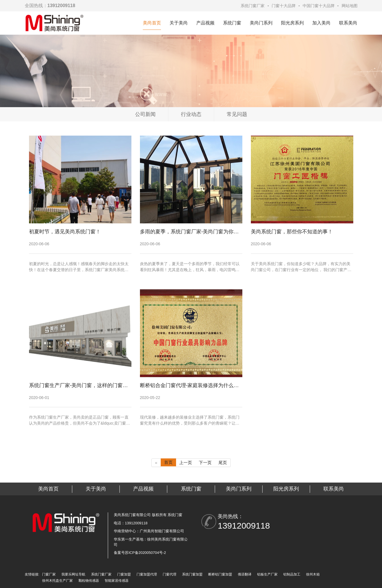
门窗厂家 (49, 574)
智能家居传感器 (117, 581)
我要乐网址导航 (73, 574)
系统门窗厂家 (253, 6)
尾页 (223, 463)
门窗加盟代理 (147, 574)
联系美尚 (348, 23)
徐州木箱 (313, 574)
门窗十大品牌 (284, 6)
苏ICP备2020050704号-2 (145, 553)
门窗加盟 (124, 574)
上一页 (186, 463)
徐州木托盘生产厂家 (57, 581)
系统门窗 (232, 23)
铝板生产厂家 (267, 574)
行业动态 (191, 114)
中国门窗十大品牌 (319, 6)
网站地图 (350, 6)
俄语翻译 (245, 574)
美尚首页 (152, 23)
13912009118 (244, 526)
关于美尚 (179, 23)
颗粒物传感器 (89, 581)
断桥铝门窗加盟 (220, 574)
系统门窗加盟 (192, 574)
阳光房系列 (292, 23)
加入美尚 (321, 23)
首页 (168, 462)
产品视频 (205, 23)
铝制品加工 (292, 574)
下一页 (205, 463)
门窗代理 (170, 574)
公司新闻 (145, 114)
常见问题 (237, 114)
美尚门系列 (261, 23)
